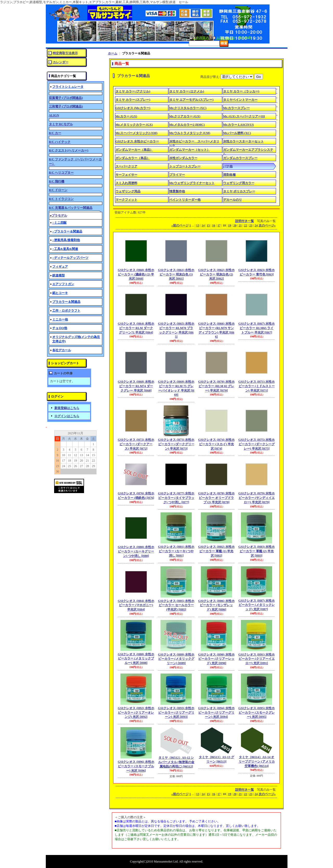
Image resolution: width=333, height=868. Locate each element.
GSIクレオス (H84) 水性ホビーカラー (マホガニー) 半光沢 (136, 605)
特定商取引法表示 (65, 53)
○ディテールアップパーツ (70, 258)
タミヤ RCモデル (61, 124)
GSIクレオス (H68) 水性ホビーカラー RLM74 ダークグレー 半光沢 (136, 386)
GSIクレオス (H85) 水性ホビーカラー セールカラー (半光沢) (176, 605)
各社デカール (62, 350)
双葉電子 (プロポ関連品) (66, 98)
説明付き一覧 (245, 221)
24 (256, 225)
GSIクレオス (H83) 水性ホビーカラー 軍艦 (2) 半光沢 (257, 551)
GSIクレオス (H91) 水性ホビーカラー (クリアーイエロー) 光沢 (257, 659)
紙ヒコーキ (60, 293)
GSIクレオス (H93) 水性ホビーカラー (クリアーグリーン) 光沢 (176, 713)
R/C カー (55, 133)
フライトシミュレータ (68, 87)
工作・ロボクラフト (66, 311)
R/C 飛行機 (57, 181)
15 (208, 225)
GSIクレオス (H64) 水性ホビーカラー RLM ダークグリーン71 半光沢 (136, 328)
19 (229, 225)
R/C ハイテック (60, 142)
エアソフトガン (63, 284)
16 (214, 225)
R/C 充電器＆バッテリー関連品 (71, 208)
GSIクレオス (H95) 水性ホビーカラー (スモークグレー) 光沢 (257, 713)
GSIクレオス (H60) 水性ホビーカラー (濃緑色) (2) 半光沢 (136, 274)
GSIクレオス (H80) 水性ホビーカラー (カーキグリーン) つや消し (136, 551)
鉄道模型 (59, 275)
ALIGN (54, 115)
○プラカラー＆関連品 (67, 231)
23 (251, 225)
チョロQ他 (60, 328)
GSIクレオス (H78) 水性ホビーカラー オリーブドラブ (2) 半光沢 (216, 498)
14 (203, 225)
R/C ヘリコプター (61, 173)
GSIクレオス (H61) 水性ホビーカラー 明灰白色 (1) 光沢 (176, 274)
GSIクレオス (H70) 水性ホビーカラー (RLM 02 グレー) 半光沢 (216, 386)
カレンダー (61, 62)
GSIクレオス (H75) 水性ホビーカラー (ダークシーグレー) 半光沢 (257, 444)
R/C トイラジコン (61, 199)
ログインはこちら (67, 416)
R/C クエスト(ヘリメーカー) (69, 150)
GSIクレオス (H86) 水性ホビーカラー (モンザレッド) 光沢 (216, 605)
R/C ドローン (58, 190)
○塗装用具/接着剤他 (66, 240)
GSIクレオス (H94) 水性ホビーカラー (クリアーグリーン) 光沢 (216, 713)
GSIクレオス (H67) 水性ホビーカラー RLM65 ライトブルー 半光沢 (257, 328)
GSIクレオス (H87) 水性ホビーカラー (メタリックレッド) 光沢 (257, 605)
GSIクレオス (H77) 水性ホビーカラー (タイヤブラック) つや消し (176, 498)
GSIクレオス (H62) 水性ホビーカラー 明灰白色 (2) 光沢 (216, 274)
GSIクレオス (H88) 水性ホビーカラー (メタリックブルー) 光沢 (136, 659)
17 (219, 225)
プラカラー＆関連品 (66, 302)
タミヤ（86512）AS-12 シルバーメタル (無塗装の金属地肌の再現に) (176, 762)
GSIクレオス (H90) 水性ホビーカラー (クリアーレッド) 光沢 (216, 659)
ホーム (113, 53)
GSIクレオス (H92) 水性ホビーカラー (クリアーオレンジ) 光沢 (136, 713)
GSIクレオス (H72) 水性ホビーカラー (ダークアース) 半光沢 (136, 444)
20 (235, 225)
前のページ (180, 225)
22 (246, 225)
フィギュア (60, 267)
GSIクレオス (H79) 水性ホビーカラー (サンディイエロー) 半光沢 (257, 498)
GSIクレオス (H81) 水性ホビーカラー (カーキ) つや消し (176, 551)
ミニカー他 (60, 319)
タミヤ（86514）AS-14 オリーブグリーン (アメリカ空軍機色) (257, 762)
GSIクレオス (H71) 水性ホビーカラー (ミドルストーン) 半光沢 (257, 386)
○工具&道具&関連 (65, 249)
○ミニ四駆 (59, 223)
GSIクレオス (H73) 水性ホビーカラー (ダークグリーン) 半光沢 (176, 444)
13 (198, 225)
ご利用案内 (201, 38)
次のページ (267, 225)
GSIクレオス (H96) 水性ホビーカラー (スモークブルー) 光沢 (136, 766)
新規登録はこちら (67, 408)
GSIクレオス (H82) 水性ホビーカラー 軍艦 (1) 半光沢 (216, 551)
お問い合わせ (226, 38)
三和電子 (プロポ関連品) (66, 106)
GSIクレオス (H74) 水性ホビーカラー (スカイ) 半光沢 (216, 444)
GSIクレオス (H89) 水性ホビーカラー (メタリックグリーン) (176, 659)
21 (240, 225)
